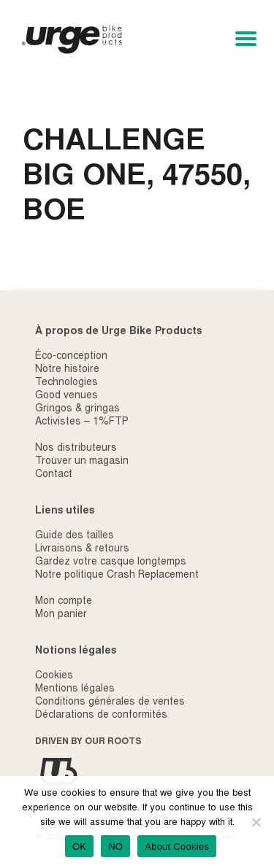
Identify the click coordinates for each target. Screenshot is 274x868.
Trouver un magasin (82, 462)
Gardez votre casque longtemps (111, 562)
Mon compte (64, 602)
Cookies (54, 676)
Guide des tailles (75, 536)
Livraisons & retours (82, 549)
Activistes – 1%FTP (82, 422)
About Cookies (177, 846)
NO (115, 846)
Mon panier (61, 615)
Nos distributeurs (76, 449)
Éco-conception (71, 357)
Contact (54, 475)
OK (79, 846)
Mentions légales (75, 689)
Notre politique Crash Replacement (117, 576)
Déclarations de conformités (101, 716)
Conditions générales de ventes (110, 702)
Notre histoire (67, 370)
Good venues (66, 396)
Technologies (66, 383)
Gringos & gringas (77, 409)
